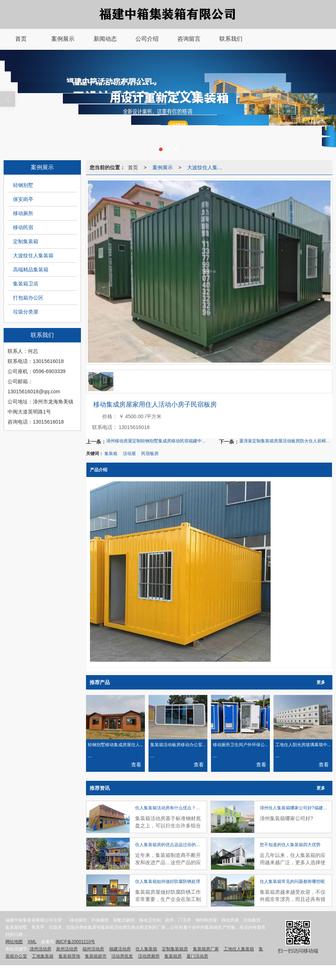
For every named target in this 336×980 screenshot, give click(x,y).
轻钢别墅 (23, 185)
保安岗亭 (23, 199)
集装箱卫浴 (26, 284)
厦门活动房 (197, 956)
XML (32, 942)
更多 (321, 682)
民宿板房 (150, 454)
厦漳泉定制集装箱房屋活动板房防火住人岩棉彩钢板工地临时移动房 (286, 441)
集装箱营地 (69, 956)
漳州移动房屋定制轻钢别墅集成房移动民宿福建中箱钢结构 (158, 441)
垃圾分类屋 (26, 312)
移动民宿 (23, 227)
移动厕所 (23, 213)
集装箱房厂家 (206, 949)
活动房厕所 (149, 956)
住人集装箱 (146, 949)
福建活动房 (120, 949)
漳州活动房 (40, 949)
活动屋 (129, 454)
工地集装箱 (43, 956)
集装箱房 (173, 956)
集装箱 (111, 454)
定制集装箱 (26, 241)
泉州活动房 (67, 949)
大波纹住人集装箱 (33, 255)
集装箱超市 (96, 956)
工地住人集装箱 (239, 949)
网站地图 (14, 942)
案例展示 (163, 167)
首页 (133, 167)
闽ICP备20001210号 (75, 942)
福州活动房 (93, 949)
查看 (136, 765)
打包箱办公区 (28, 298)
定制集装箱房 (175, 949)
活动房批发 (122, 956)
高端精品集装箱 (31, 270)
